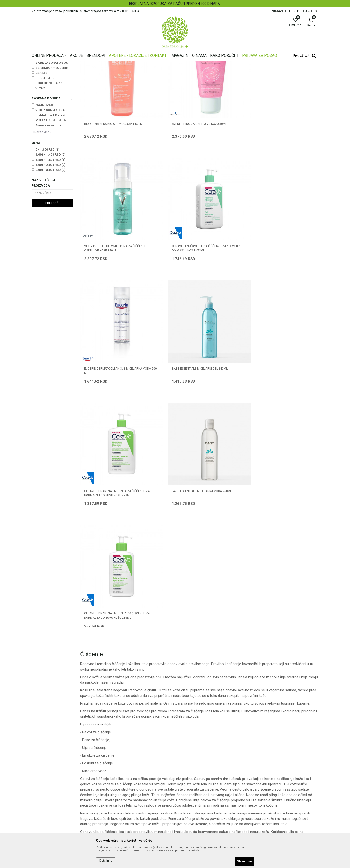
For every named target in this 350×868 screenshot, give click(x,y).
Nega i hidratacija (126, 64)
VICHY (40, 149)
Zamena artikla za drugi (196, 794)
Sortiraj (214, 72)
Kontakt (110, 767)
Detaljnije (106, 861)
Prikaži (256, 72)
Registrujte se (306, 11)
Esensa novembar (49, 186)
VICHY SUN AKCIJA (50, 171)
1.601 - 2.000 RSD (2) (51, 226)
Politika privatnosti (192, 760)
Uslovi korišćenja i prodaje (197, 753)
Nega (38, 97)
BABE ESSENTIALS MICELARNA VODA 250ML (287, 255)
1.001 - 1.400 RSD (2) (51, 215)
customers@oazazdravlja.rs (53, 789)
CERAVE (41, 134)
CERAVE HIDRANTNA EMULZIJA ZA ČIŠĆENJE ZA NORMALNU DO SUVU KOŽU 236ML (108, 353)
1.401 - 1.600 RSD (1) (51, 220)
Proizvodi (81, 64)
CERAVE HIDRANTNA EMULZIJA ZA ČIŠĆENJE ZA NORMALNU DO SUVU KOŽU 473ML (229, 257)
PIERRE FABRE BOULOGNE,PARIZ (49, 141)
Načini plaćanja (189, 773)
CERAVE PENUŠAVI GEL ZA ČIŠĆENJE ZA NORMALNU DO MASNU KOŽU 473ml (286, 162)
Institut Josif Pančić (51, 176)
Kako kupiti (186, 767)
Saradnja (111, 760)
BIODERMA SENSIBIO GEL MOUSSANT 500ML (101, 160)
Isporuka (184, 787)
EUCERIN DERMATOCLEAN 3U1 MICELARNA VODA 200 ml (105, 255)
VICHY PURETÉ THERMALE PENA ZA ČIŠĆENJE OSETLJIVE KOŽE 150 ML (230, 160)
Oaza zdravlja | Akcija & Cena (51, 64)
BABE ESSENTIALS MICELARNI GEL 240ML (168, 255)
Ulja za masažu (44, 87)
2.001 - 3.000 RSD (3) (51, 231)
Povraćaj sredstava (192, 807)
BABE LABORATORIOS (52, 123)
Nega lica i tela (101, 64)
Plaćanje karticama (192, 780)
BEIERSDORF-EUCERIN (52, 129)
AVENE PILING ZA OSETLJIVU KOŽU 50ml (168, 160)
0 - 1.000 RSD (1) (48, 210)
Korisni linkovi (115, 780)
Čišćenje (39, 92)
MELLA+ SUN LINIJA (51, 181)
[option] (175, 4)
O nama (111, 753)
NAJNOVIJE (44, 166)
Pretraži (52, 264)
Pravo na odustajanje (194, 814)
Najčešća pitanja (117, 773)
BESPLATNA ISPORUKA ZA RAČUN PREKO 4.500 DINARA (175, 4)
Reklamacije (187, 801)
